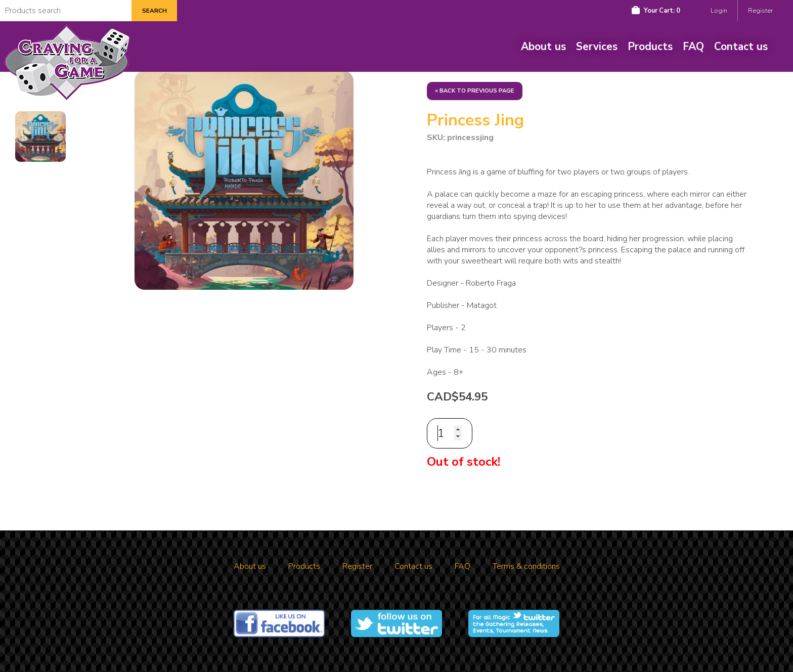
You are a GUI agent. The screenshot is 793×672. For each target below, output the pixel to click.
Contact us (741, 47)
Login (719, 11)
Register (760, 11)
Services (597, 47)
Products (650, 47)
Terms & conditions (526, 566)
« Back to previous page (475, 91)
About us (543, 47)
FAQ (693, 47)
